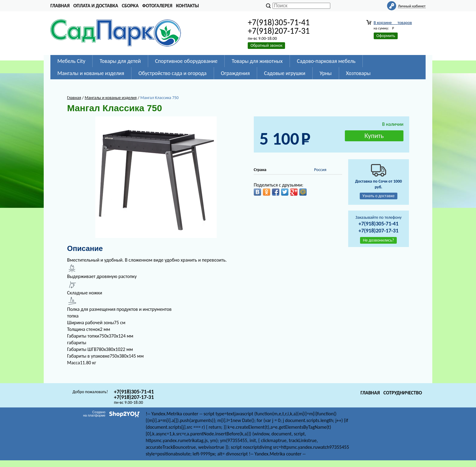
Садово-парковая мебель (326, 61)
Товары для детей (120, 61)
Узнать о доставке (379, 196)
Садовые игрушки (285, 73)
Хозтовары (358, 73)
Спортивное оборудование (186, 61)
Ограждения (235, 73)
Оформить (386, 36)
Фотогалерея (157, 6)
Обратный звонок (266, 45)
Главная (60, 6)
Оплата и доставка (96, 6)
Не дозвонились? (378, 240)
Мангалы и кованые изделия (91, 73)
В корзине (393, 23)
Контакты (188, 6)
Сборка (130, 6)
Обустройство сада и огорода (172, 73)
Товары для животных (257, 61)
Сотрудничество (403, 393)
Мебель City (71, 61)
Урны (326, 73)
